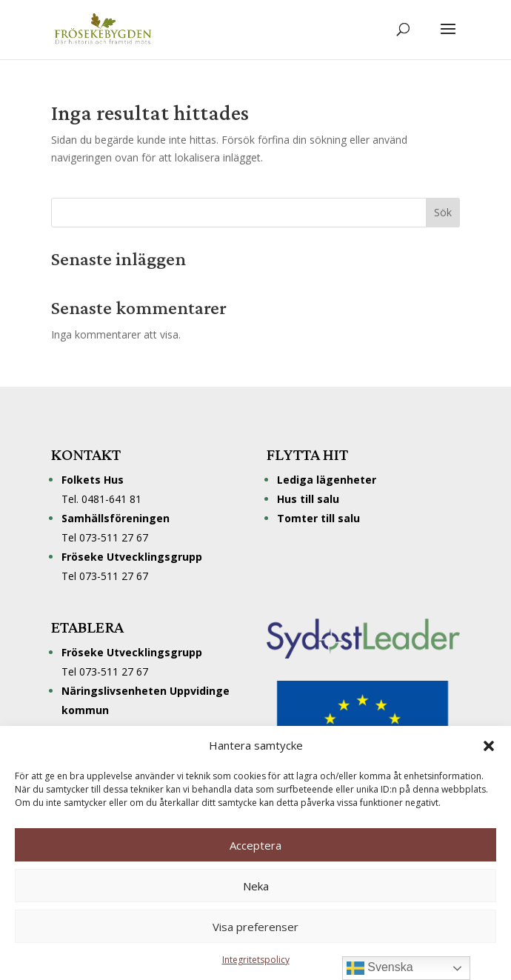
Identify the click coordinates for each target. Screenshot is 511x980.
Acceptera (255, 845)
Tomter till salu (318, 518)
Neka (256, 886)
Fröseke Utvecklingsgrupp (132, 652)
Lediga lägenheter (327, 480)
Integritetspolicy (256, 960)
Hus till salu (308, 499)
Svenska (380, 968)
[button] (489, 746)
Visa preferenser (255, 927)
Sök (443, 212)
